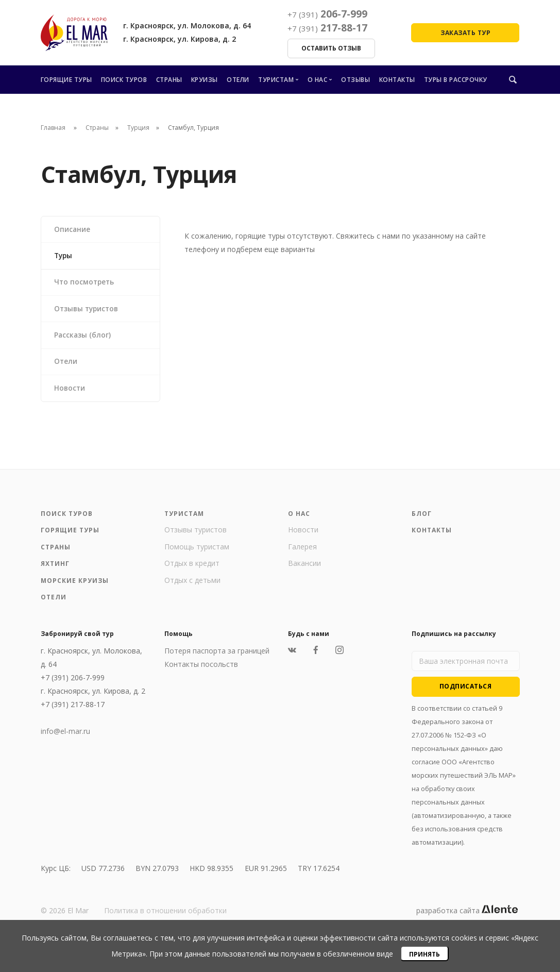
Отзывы (355, 80)
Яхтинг (55, 570)
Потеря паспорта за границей (217, 656)
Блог (422, 519)
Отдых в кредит (192, 569)
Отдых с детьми (192, 586)
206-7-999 (327, 14)
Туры (64, 257)
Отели (238, 80)
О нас (318, 80)
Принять (425, 954)
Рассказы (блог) (83, 339)
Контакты (397, 80)
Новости (71, 393)
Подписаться (466, 692)
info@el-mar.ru (65, 737)
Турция (138, 128)
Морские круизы (75, 586)
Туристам (276, 80)
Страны (169, 80)
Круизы (205, 80)
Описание (73, 230)
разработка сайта (467, 916)
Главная (53, 128)
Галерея (302, 552)
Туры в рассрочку (456, 80)
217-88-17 (327, 28)
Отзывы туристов (88, 312)
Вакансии (304, 569)
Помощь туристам (197, 552)
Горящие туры (66, 80)
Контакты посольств (201, 670)
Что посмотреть (86, 284)
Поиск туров (124, 80)
